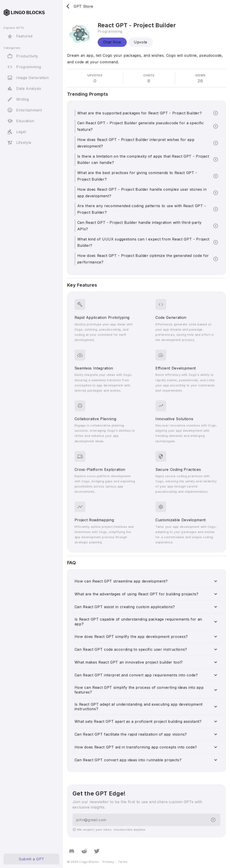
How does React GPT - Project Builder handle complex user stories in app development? (142, 193)
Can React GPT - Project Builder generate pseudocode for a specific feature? (141, 126)
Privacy (108, 862)
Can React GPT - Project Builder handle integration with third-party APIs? (139, 226)
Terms (123, 862)
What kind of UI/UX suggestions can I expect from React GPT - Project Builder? (143, 242)
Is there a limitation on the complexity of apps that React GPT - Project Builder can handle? (143, 160)
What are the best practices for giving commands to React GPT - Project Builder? (137, 176)
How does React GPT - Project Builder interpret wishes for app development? (136, 143)
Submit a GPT (31, 859)
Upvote (141, 42)
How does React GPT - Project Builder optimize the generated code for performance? (143, 259)
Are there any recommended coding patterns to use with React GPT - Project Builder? (142, 209)
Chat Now (112, 42)
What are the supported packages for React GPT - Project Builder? (140, 113)
